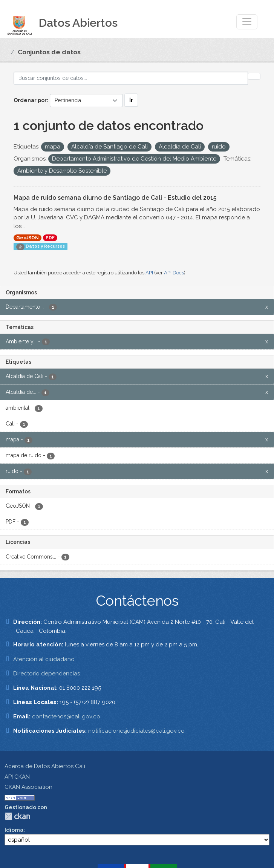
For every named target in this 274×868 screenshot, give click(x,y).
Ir (131, 100)
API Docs (174, 273)
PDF (50, 238)
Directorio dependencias (47, 674)
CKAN (17, 816)
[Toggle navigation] (247, 22)
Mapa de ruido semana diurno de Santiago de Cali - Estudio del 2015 (115, 198)
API (149, 273)
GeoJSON (28, 238)
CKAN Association (28, 787)
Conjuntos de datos (49, 52)
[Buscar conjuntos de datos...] (131, 78)
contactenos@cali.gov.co (66, 716)
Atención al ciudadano (44, 659)
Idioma (14, 830)
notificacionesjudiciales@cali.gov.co (136, 731)
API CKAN (17, 777)
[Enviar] (254, 76)
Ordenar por (30, 100)
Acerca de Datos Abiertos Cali (45, 766)
